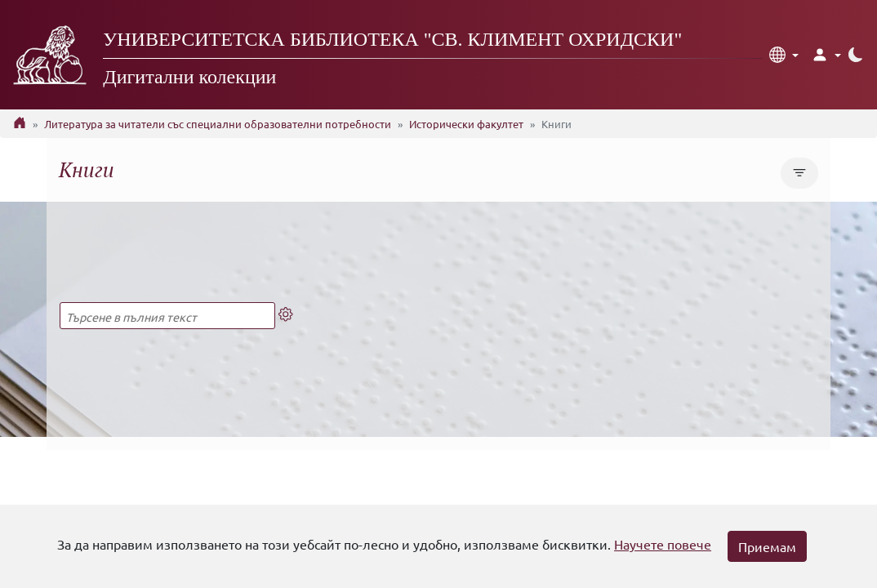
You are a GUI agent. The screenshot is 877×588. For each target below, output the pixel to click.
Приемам (767, 546)
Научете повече (663, 544)
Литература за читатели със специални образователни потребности (218, 124)
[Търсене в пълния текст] (167, 316)
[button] (784, 55)
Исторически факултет (466, 124)
